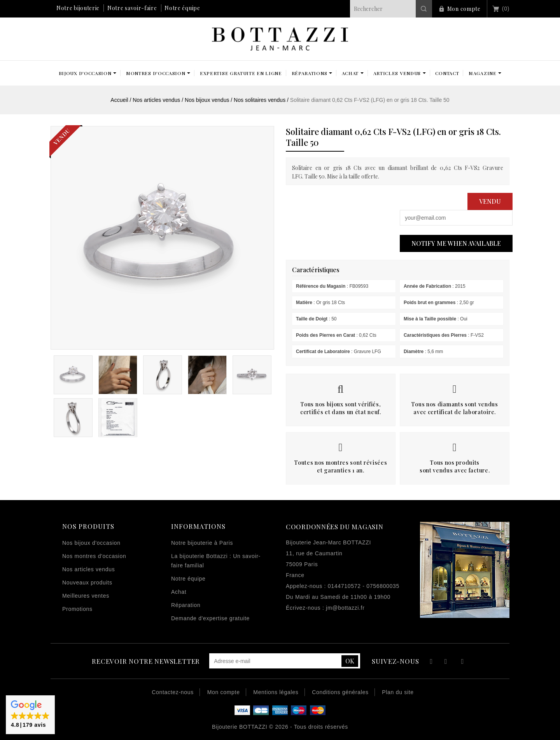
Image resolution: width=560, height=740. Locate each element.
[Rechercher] (391, 9)
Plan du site (398, 692)
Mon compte (464, 9)
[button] (30, 715)
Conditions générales (340, 692)
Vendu (490, 201)
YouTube (446, 662)
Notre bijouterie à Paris (202, 543)
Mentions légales (276, 692)
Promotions (77, 609)
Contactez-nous (173, 692)
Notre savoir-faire (132, 8)
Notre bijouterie (78, 8)
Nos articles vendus (88, 569)
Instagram (463, 662)
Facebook (430, 662)
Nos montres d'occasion (94, 556)
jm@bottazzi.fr (345, 608)
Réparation (186, 605)
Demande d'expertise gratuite (210, 618)
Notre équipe (182, 8)
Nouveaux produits (87, 583)
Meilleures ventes (86, 596)
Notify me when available (456, 243)
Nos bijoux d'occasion (91, 543)
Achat (179, 592)
